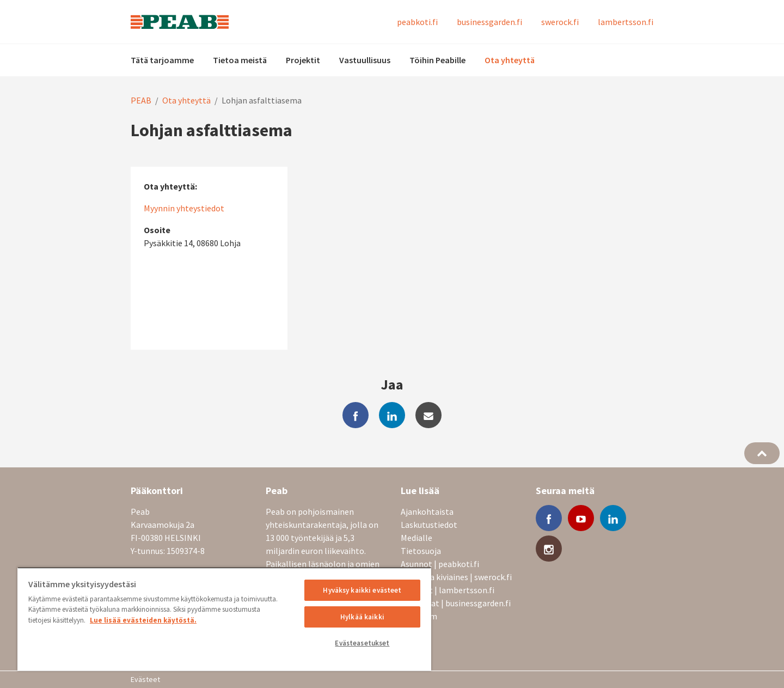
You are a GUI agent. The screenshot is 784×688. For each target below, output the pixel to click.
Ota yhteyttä (510, 60)
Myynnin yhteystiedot (184, 208)
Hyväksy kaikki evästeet (362, 590)
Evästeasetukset (362, 643)
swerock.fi (560, 22)
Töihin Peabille (437, 60)
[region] (224, 619)
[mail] (428, 415)
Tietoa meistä (240, 60)
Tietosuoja (421, 551)
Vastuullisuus (365, 60)
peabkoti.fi (417, 22)
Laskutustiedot (429, 525)
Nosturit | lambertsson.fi (448, 590)
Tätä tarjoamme (162, 60)
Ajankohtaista (427, 512)
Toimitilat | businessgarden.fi (456, 603)
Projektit (303, 60)
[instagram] (549, 549)
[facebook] (356, 415)
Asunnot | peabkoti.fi (440, 564)
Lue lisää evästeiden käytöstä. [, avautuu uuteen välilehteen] (143, 620)
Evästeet (145, 679)
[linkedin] (392, 415)
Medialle (416, 538)
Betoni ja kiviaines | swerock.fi (456, 577)
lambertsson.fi (626, 22)
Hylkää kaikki (362, 617)
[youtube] (581, 518)
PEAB (141, 100)
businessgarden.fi (489, 22)
